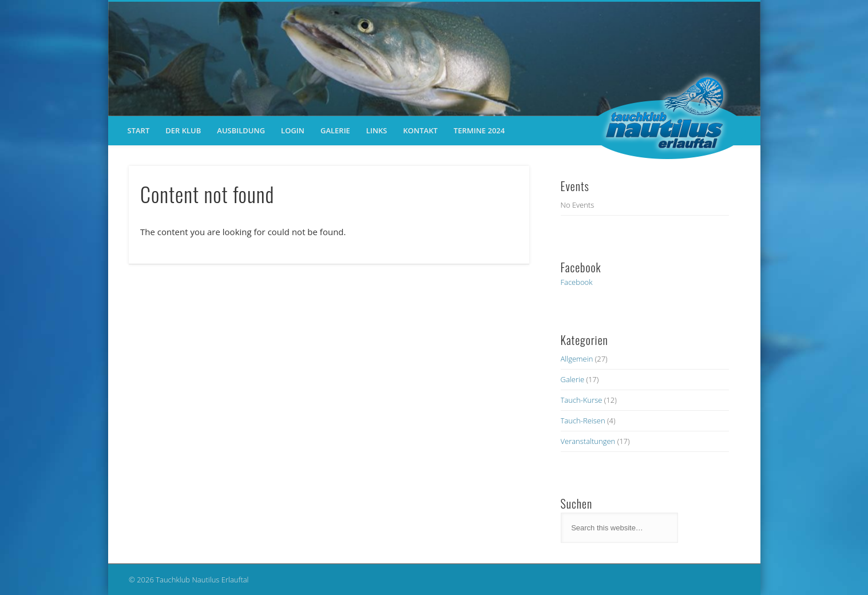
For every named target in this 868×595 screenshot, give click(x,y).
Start (139, 130)
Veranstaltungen (588, 441)
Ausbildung (241, 130)
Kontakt (421, 130)
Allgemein (577, 359)
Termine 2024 (479, 130)
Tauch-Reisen (583, 421)
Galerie (335, 130)
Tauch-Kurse (582, 400)
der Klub (183, 130)
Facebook (577, 282)
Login (293, 130)
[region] (434, 59)
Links (377, 130)
